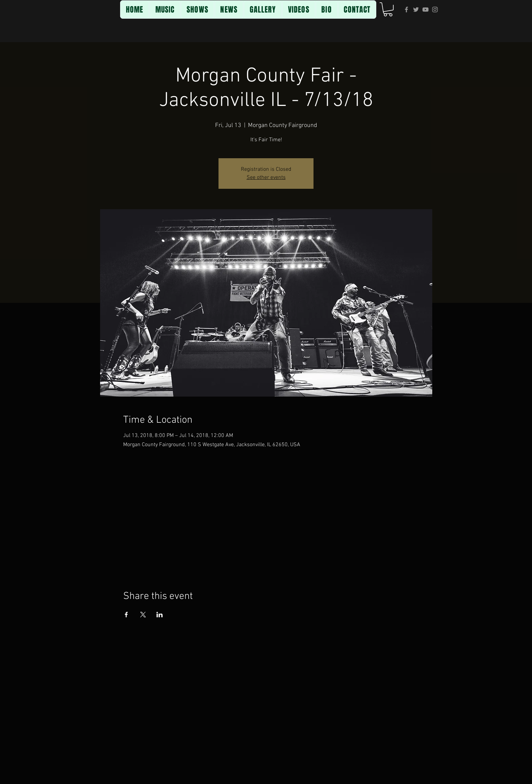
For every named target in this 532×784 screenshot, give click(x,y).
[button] (388, 9)
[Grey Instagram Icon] (435, 10)
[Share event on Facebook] (126, 615)
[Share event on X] (143, 615)
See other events (266, 178)
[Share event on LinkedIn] (160, 615)
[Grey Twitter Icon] (416, 10)
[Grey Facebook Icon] (406, 10)
